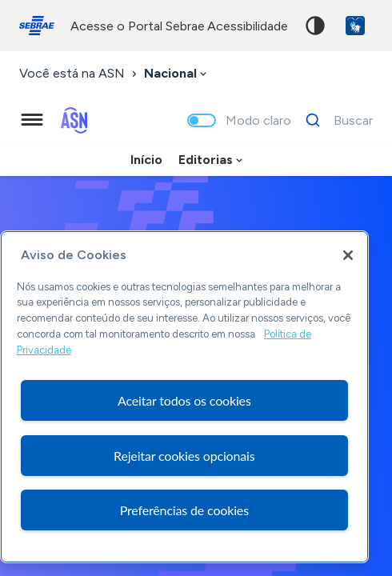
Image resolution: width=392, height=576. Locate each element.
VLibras (355, 26)
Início (146, 160)
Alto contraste (315, 26)
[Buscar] (335, 120)
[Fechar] (348, 255)
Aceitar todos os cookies (184, 400)
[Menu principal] (32, 120)
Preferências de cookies (184, 510)
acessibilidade (248, 26)
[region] (184, 397)
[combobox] (177, 74)
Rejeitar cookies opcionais (184, 456)
